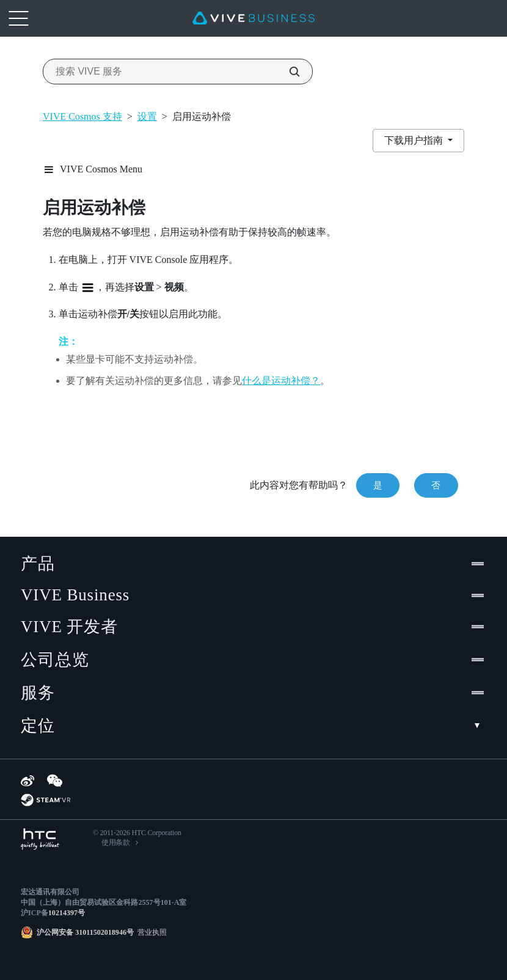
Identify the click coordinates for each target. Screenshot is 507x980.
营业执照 (150, 932)
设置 (147, 116)
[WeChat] (55, 781)
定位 (253, 726)
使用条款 (116, 842)
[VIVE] (253, 18)
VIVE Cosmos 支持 (82, 116)
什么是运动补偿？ (281, 381)
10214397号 (67, 913)
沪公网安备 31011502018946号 (85, 932)
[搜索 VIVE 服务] (288, 72)
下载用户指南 (415, 140)
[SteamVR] (46, 800)
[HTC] (40, 839)
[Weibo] (27, 781)
